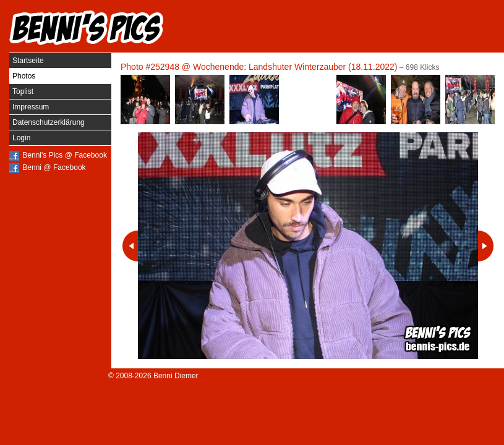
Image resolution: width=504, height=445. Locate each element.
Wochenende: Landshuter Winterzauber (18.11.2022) (295, 67)
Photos (24, 76)
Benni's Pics (87, 28)
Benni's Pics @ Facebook (65, 155)
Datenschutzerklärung (49, 122)
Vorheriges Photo (130, 246)
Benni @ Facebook (54, 167)
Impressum (31, 107)
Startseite (28, 61)
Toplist (23, 91)
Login (21, 138)
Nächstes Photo (486, 246)
